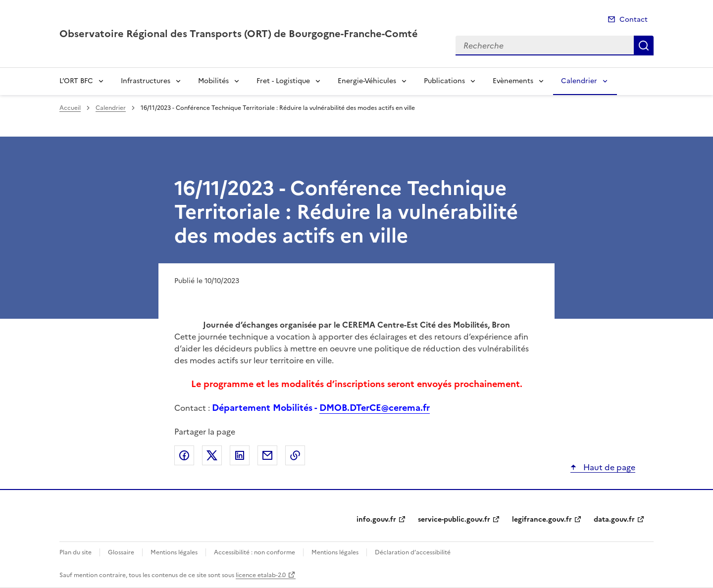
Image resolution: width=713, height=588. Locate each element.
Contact (634, 20)
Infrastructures (146, 81)
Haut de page (608, 467)
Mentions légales (174, 552)
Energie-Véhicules (367, 81)
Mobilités (213, 81)
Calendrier (579, 81)
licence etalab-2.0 (261, 575)
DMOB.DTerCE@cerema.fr (375, 408)
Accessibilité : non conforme (255, 552)
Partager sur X (212, 455)
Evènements (513, 81)
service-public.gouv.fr (454, 519)
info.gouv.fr (376, 519)
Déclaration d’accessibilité (413, 552)
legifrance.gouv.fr (542, 519)
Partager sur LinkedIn (240, 455)
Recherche (644, 46)
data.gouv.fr (614, 519)
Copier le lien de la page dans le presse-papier (295, 455)
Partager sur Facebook (184, 455)
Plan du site (76, 552)
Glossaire (121, 552)
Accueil (70, 108)
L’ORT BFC (76, 81)
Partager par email (267, 455)
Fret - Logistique (283, 81)
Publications (444, 81)
